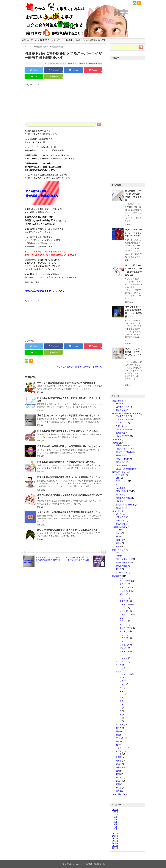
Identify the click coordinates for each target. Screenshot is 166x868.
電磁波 (119, 543)
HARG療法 (121, 475)
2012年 (115, 846)
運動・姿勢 (121, 540)
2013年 (115, 843)
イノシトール (125, 674)
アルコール (121, 514)
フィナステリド (122, 419)
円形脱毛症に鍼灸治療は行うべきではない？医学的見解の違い (66, 462)
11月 (116, 812)
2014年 (115, 841)
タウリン (123, 621)
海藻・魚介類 (122, 767)
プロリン (123, 648)
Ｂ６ (122, 698)
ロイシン (123, 658)
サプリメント (122, 481)
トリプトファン (126, 628)
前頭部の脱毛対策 (123, 498)
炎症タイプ (121, 403)
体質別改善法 (118, 401)
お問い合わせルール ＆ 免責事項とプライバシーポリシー (43, 40)
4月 (116, 824)
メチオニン (124, 651)
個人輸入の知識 (122, 429)
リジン (122, 655)
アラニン (123, 584)
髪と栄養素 (117, 576)
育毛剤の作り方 (122, 562)
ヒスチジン (124, 638)
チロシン (123, 625)
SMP (118, 478)
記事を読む (41, 392)
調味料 (119, 781)
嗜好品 (119, 761)
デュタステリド (122, 416)
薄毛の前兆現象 (122, 459)
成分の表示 (121, 517)
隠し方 (119, 569)
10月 (116, 815)
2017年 (115, 833)
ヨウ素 (119, 728)
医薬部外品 (121, 433)
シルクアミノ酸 (126, 614)
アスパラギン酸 (126, 581)
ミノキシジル (122, 423)
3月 (116, 827)
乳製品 (119, 757)
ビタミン (120, 672)
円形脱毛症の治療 (96, 64)
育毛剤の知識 (122, 566)
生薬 (118, 771)
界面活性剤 (121, 521)
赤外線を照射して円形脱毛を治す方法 (75, 367)
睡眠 (118, 536)
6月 (116, 819)
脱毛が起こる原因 (123, 452)
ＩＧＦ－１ (121, 748)
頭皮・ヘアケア (119, 550)
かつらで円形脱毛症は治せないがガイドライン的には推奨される (67, 530)
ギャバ (122, 594)
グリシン (123, 598)
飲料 (118, 791)
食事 (118, 547)
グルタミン (124, 601)
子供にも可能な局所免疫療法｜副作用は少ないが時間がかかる (66, 383)
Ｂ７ (122, 701)
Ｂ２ (122, 688)
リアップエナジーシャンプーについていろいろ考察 (133, 233)
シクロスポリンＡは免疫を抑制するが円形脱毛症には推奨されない (69, 512)
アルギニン (124, 588)
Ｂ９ (122, 704)
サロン (119, 484)
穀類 (118, 774)
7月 (116, 817)
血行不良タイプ (122, 407)
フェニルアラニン (127, 641)
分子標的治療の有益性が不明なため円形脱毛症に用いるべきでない (69, 446)
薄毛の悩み (121, 462)
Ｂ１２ (122, 684)
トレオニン (124, 631)
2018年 (115, 810)
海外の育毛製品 (122, 436)
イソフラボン (122, 662)
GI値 (118, 530)
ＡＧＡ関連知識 (119, 794)
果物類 (119, 764)
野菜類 (119, 788)
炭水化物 (120, 738)
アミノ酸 (120, 578)
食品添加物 (121, 524)
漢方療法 (120, 501)
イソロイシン (125, 591)
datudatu (98, 367)
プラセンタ (124, 645)
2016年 (115, 836)
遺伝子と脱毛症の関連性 (126, 469)
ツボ (118, 556)
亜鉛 (118, 731)
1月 (116, 829)
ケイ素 (119, 665)
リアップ (120, 426)
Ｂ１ (122, 681)
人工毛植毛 (121, 488)
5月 (116, 822)
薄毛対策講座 (122, 466)
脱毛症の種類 (122, 455)
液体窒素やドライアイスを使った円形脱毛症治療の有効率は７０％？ (70, 416)
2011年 (115, 848)
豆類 (118, 784)
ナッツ (119, 754)
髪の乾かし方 (122, 573)
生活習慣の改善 (119, 527)
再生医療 (120, 495)
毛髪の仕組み (122, 445)
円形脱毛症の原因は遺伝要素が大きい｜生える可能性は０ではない (69, 477)
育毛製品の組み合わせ (125, 505)
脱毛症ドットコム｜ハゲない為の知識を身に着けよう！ (85, 864)
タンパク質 (121, 668)
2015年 (115, 838)
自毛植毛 (120, 508)
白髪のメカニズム (123, 449)
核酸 (118, 735)
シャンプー (121, 552)
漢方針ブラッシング (124, 559)
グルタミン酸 (125, 604)
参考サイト (117, 440)
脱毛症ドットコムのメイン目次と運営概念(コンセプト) (86, 40)
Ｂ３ (122, 691)
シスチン (123, 608)
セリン (122, 618)
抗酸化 (119, 533)
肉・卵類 (120, 778)
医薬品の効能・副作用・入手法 (125, 414)
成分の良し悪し (119, 511)
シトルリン (124, 611)
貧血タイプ (121, 410)
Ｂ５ (122, 694)
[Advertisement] (64, 103)
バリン (122, 635)
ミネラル (120, 725)
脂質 (118, 741)
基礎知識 (116, 443)
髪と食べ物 (117, 752)
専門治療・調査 (119, 472)
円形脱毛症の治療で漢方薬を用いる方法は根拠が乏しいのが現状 (67, 431)
